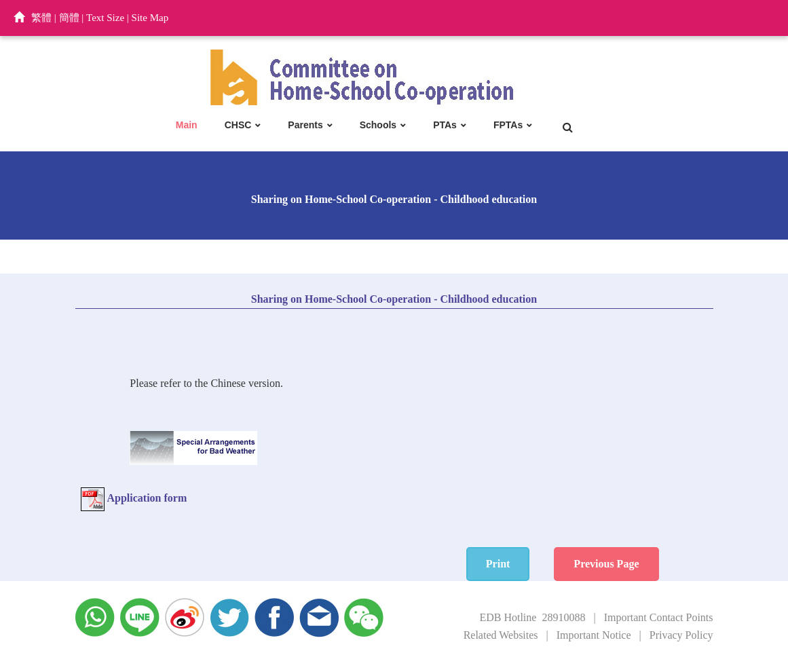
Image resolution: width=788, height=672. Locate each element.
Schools (378, 125)
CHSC (238, 125)
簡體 (69, 18)
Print (498, 564)
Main (187, 125)
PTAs (445, 125)
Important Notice (594, 635)
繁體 (41, 18)
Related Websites (501, 635)
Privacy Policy (681, 635)
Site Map (150, 18)
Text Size (105, 18)
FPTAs (508, 125)
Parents (305, 125)
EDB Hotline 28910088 (532, 617)
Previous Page (606, 564)
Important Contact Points (659, 617)
